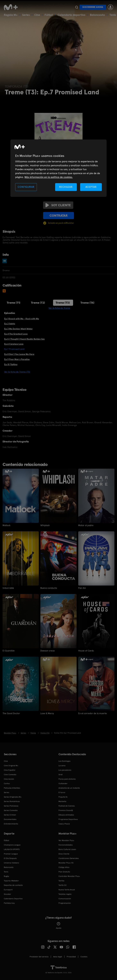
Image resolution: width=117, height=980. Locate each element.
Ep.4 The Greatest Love (16, 334)
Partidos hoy (9, 903)
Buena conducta (49, 588)
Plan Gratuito (64, 872)
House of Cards (86, 651)
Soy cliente (58, 205)
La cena (62, 766)
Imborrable (8, 588)
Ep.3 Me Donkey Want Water (18, 329)
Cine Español (10, 770)
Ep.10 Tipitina (11, 364)
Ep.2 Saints (10, 324)
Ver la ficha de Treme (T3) (17, 372)
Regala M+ (11, 15)
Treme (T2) (38, 303)
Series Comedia (11, 810)
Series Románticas (12, 801)
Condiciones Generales (69, 858)
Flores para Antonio (67, 779)
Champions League (12, 845)
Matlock (6, 525)
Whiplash (45, 525)
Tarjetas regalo (65, 894)
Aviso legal (58, 957)
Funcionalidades (66, 845)
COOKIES (84, 957)
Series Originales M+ (13, 797)
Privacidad (71, 957)
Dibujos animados (66, 815)
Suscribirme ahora (93, 7)
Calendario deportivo (71, 15)
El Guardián (9, 651)
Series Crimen (10, 815)
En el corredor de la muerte (92, 713)
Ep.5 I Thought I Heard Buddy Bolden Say (24, 339)
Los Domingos (64, 761)
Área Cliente (64, 854)
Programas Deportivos (68, 819)
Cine (37, 15)
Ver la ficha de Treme (59, 308)
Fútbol (49, 15)
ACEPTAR (91, 187)
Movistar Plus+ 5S (66, 863)
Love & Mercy (47, 713)
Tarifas (61, 881)
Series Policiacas (11, 806)
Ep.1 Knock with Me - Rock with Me (22, 319)
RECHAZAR (66, 187)
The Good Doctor (11, 713)
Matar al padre (86, 525)
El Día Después (10, 858)
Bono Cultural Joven (67, 849)
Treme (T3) (63, 303)
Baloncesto (97, 15)
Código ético (64, 867)
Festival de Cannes (67, 806)
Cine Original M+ (11, 766)
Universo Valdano (11, 863)
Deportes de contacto (13, 885)
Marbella (62, 801)
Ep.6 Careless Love (14, 344)
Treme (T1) (14, 303)
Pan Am (82, 588)
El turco (62, 792)
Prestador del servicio (39, 957)
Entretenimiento (11, 824)
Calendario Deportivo (13, 899)
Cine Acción (9, 779)
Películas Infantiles (12, 788)
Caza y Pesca (64, 824)
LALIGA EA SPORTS (12, 849)
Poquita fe (63, 797)
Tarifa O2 (63, 885)
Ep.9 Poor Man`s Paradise (17, 359)
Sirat (61, 775)
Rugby (6, 876)
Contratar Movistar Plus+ (69, 876)
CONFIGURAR (26, 187)
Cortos (7, 783)
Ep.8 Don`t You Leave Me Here (19, 354)
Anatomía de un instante (69, 788)
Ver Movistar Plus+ (66, 840)
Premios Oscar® (66, 810)
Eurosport (8, 890)
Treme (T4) (87, 303)
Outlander (63, 783)
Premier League (11, 854)
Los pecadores (65, 770)
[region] (58, 168)
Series (26, 15)
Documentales (10, 819)
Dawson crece (48, 651)
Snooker (7, 894)
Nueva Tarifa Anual (67, 890)
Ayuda (59, 926)
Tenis (113, 15)
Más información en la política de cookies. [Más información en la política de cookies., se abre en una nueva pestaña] (49, 177)
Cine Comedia (10, 775)
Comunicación (65, 899)
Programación (65, 903)
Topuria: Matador (11, 881)
